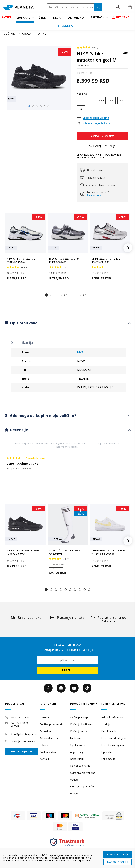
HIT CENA (121, 17)
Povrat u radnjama (112, 745)
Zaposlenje (46, 731)
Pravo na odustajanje (114, 738)
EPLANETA (65, 26)
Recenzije (18, 430)
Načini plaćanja (79, 717)
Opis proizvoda (23, 323)
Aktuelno (76, 18)
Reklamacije (108, 759)
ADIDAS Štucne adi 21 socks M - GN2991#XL (68, 552)
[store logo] (18, 7)
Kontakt (44, 759)
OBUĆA (27, 34)
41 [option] (81, 100)
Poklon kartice (48, 752)
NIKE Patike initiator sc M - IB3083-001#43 (65, 261)
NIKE (80, 352)
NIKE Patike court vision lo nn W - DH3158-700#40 (109, 552)
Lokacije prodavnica (23, 741)
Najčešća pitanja (80, 766)
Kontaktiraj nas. (95, 195)
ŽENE (42, 18)
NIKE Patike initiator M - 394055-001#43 (106, 261)
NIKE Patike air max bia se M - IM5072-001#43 (24, 552)
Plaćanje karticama (82, 724)
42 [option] (91, 100)
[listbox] (102, 105)
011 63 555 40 (21, 717)
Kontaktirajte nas (21, 751)
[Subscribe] (68, 670)
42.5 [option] (101, 100)
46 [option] (81, 109)
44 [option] (122, 100)
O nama (44, 717)
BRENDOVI (98, 17)
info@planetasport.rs (25, 734)
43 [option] (111, 100)
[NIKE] (126, 55)
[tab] (68, 323)
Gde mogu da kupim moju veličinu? (43, 415)
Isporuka (106, 752)
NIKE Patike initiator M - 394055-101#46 (21, 261)
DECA (57, 18)
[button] (118, 7)
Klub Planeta (109, 731)
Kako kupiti (77, 759)
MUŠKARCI (24, 18)
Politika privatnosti (51, 724)
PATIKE (6, 17)
